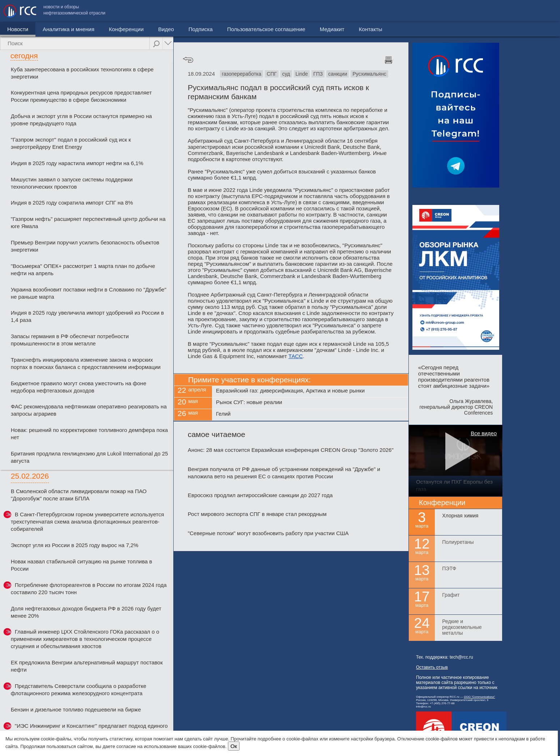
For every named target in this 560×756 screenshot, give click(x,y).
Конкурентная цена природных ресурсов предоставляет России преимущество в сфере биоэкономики (81, 96)
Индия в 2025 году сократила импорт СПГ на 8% (72, 203)
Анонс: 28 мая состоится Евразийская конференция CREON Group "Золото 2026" (291, 450)
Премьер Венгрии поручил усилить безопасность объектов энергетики (85, 246)
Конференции (126, 29)
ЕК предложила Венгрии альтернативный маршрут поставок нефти (87, 666)
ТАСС (296, 356)
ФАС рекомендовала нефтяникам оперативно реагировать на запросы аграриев (89, 410)
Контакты (541, 11)
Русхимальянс (369, 74)
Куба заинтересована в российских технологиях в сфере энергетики (82, 73)
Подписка (201, 29)
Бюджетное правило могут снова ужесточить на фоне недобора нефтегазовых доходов (79, 387)
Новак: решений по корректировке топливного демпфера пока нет (89, 434)
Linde (302, 74)
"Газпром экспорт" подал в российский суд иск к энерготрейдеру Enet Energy (71, 143)
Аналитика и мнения (69, 29)
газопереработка (241, 74)
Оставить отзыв (432, 667)
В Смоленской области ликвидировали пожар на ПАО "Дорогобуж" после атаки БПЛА (79, 495)
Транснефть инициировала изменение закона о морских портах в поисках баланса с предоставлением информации (86, 363)
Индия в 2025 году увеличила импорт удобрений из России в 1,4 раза (87, 316)
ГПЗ (318, 74)
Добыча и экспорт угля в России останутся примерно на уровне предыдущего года (81, 120)
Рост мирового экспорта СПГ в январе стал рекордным (257, 514)
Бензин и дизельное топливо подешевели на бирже (76, 709)
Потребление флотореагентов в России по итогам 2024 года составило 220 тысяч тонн (89, 589)
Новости (18, 29)
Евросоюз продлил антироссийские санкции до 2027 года (260, 495)
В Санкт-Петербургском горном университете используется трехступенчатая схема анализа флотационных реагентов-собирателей (88, 522)
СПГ (272, 74)
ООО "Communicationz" (479, 697)
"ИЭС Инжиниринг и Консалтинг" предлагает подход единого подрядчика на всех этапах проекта (89, 729)
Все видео (484, 433)
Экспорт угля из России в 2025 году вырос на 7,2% (75, 545)
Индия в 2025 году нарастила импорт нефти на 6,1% (77, 163)
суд (286, 74)
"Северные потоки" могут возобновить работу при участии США (268, 533)
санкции (338, 74)
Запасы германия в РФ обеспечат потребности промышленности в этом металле (70, 340)
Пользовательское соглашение (437, 11)
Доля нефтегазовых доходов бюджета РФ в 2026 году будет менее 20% (86, 612)
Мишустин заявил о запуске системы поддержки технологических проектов (72, 183)
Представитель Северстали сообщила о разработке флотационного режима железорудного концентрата (79, 690)
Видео (166, 29)
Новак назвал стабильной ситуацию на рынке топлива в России (82, 565)
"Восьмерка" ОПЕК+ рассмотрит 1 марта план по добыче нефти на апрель (83, 270)
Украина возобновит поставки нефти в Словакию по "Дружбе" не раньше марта (89, 293)
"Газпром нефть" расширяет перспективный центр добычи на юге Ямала (88, 222)
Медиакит (502, 11)
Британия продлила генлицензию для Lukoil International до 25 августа (90, 457)
